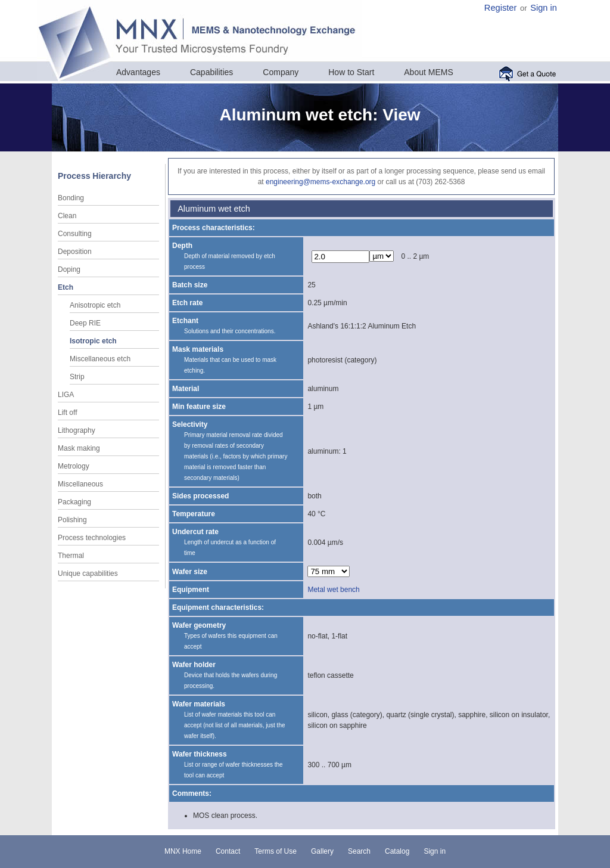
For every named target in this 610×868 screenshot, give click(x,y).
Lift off (67, 413)
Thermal (71, 556)
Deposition (75, 252)
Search (359, 851)
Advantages (138, 72)
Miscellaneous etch (100, 359)
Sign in (544, 8)
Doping (69, 269)
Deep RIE (85, 323)
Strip (77, 377)
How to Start (351, 72)
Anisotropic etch (95, 305)
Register (501, 8)
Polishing (72, 520)
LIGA (66, 395)
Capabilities (211, 72)
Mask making (79, 448)
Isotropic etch (93, 341)
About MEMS (428, 72)
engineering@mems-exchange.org (320, 182)
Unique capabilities (88, 573)
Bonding (71, 198)
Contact (228, 851)
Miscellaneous (80, 484)
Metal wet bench (333, 590)
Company (281, 72)
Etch (66, 287)
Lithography (77, 430)
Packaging (74, 502)
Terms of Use (276, 851)
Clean (67, 216)
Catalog (397, 851)
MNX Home (183, 851)
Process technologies (92, 538)
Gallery (322, 851)
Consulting (75, 234)
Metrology (74, 466)
